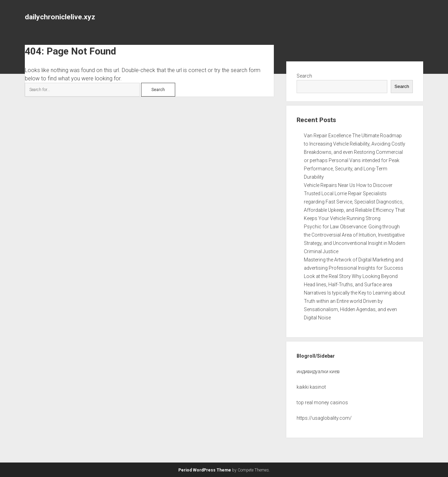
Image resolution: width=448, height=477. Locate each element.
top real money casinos (322, 403)
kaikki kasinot (311, 387)
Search (304, 76)
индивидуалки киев (318, 371)
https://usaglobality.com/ (324, 418)
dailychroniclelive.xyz (60, 17)
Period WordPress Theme (205, 470)
